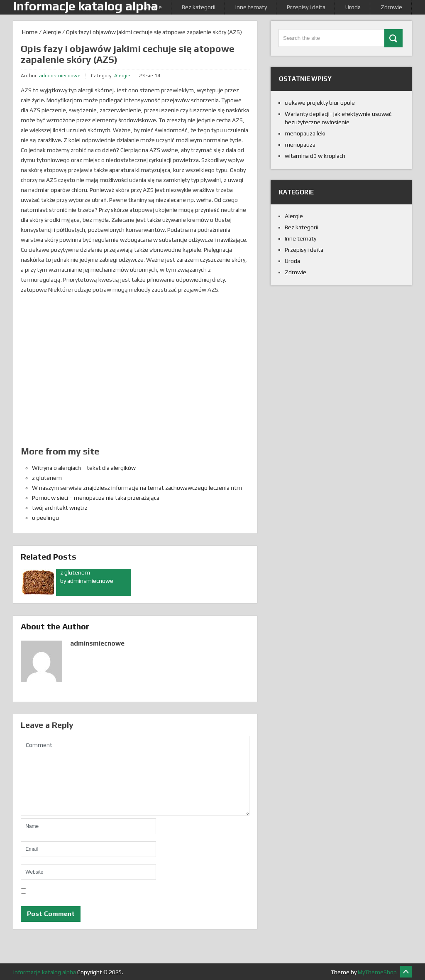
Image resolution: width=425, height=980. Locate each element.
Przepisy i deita (306, 7)
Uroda (353, 7)
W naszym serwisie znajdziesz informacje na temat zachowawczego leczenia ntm (137, 488)
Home (29, 32)
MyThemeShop (377, 972)
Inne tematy (251, 7)
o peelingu (45, 518)
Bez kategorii (199, 7)
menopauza (300, 145)
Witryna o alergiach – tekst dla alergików (84, 468)
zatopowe (34, 290)
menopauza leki (305, 133)
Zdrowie (391, 7)
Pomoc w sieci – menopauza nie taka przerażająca (96, 498)
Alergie (52, 32)
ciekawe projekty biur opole (320, 103)
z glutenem (47, 478)
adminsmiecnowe (60, 76)
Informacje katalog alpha (45, 972)
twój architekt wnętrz (60, 508)
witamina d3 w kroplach (315, 156)
